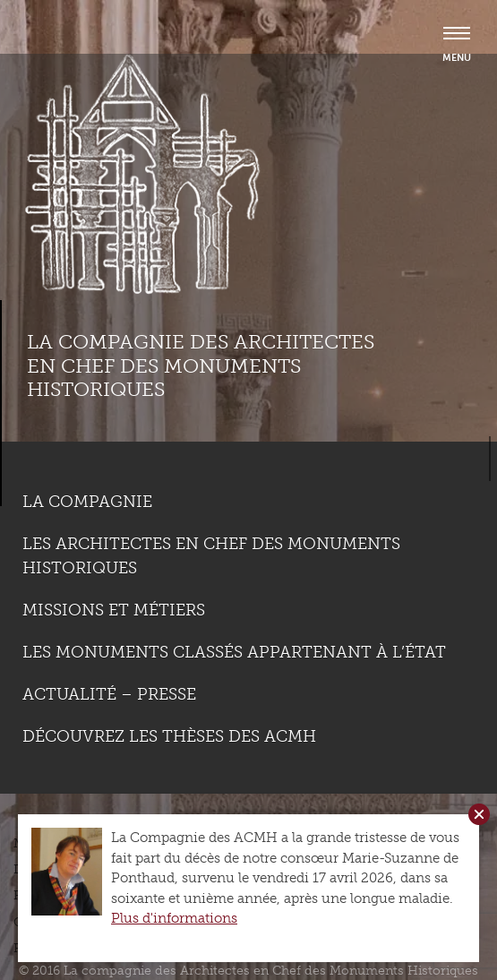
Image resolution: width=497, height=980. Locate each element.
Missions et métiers (114, 610)
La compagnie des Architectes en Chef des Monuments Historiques (201, 365)
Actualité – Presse (109, 694)
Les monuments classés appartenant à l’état (234, 652)
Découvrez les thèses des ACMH (169, 736)
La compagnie (87, 502)
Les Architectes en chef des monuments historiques (211, 556)
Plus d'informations (174, 918)
